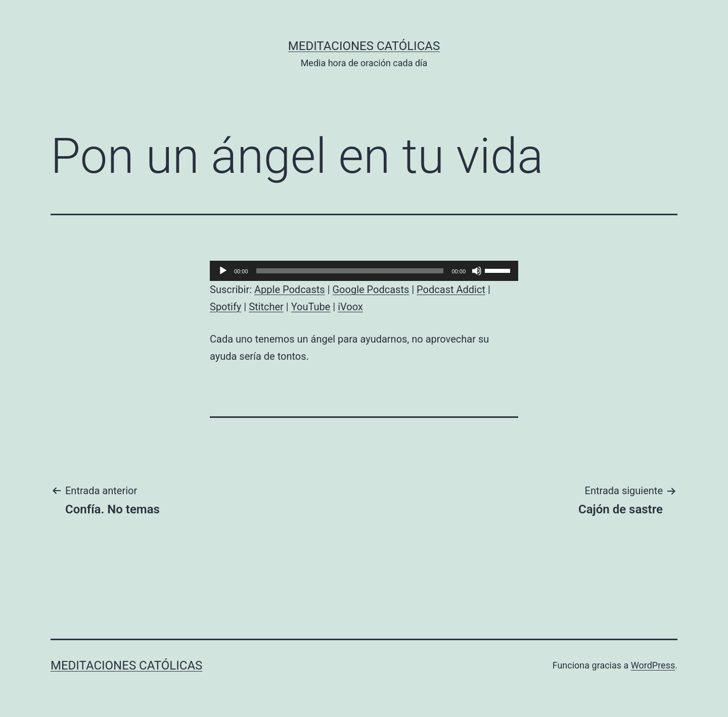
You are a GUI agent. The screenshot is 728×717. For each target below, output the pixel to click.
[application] (364, 271)
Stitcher (266, 307)
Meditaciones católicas (364, 46)
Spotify (225, 307)
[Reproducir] (223, 271)
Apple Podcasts (290, 290)
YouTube (311, 307)
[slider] (350, 271)
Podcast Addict (451, 290)
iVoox (350, 307)
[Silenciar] (477, 271)
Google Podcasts (371, 290)
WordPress (653, 665)
